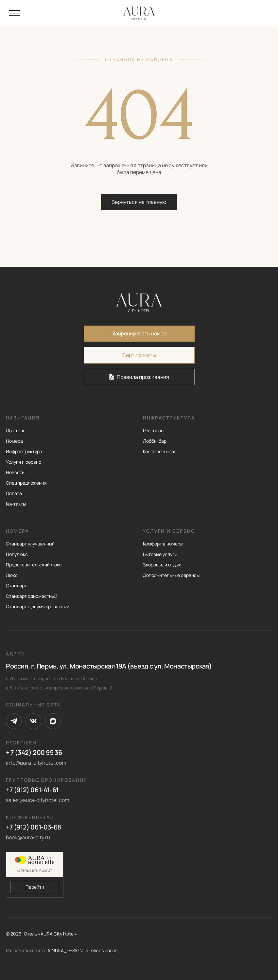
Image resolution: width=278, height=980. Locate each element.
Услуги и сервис (24, 462)
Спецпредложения (26, 483)
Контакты (16, 504)
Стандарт (16, 586)
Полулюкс (17, 554)
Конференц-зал (160, 451)
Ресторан (153, 430)
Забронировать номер (139, 333)
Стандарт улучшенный (30, 544)
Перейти (35, 887)
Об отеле (16, 430)
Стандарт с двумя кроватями (38, 606)
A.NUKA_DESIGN (65, 950)
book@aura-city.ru (28, 837)
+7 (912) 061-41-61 (32, 790)
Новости (15, 472)
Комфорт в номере (163, 544)
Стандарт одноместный (32, 596)
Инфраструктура (24, 451)
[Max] (53, 721)
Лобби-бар (155, 441)
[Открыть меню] (14, 13)
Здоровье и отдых (162, 565)
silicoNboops (104, 950)
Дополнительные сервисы (171, 575)
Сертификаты (139, 355)
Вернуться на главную (139, 202)
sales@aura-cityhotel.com (38, 800)
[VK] (33, 721)
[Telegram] (14, 721)
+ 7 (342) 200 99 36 (34, 753)
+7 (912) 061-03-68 (34, 827)
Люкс (12, 575)
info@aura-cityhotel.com (36, 763)
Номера (14, 441)
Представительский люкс (34, 565)
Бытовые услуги (160, 554)
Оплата (14, 493)
